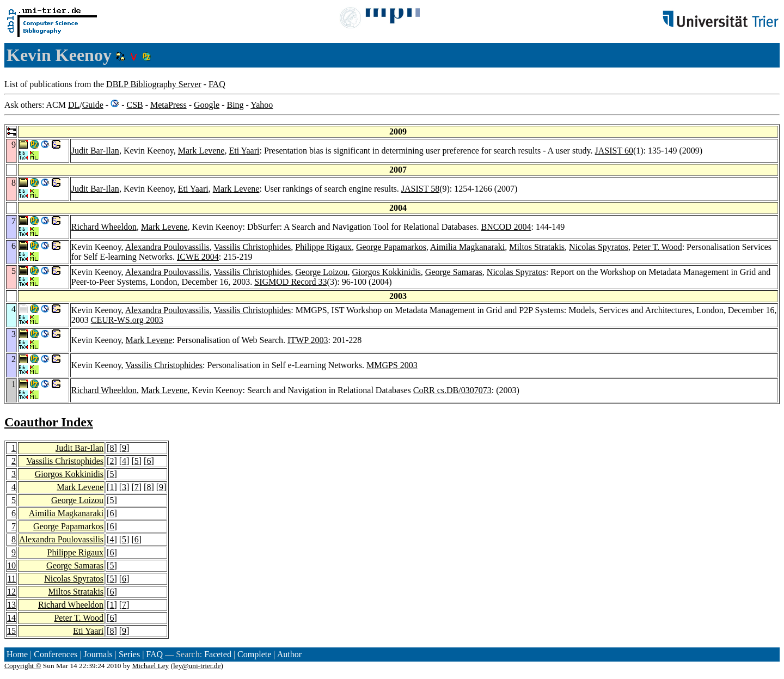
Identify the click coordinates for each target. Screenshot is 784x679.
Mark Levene (201, 151)
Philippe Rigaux (323, 247)
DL (74, 105)
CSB (134, 105)
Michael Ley (151, 666)
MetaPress (169, 105)
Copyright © (23, 666)
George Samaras (454, 272)
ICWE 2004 (198, 257)
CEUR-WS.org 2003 (127, 320)
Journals (98, 654)
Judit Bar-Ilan (95, 151)
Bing (235, 105)
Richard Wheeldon (104, 227)
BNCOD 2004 (506, 227)
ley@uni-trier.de (197, 666)
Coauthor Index (49, 422)
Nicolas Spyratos (599, 247)
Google (207, 105)
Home (17, 654)
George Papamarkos (391, 247)
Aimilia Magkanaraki (467, 247)
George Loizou (321, 272)
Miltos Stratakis (537, 247)
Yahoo (262, 105)
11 (12, 579)
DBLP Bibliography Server (154, 84)
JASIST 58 (420, 189)
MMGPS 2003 (392, 365)
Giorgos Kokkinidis (386, 272)
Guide (93, 105)
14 (11, 618)
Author (289, 654)
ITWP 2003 (308, 340)
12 (11, 592)
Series (129, 654)
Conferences (56, 654)
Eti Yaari (244, 151)
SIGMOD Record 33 (290, 282)
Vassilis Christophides (253, 247)
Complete (254, 654)
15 (11, 631)
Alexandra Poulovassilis (167, 247)
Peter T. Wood (657, 247)
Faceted (218, 654)
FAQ (217, 84)
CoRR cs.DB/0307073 (452, 390)
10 (11, 565)
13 (11, 605)
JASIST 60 (614, 151)
